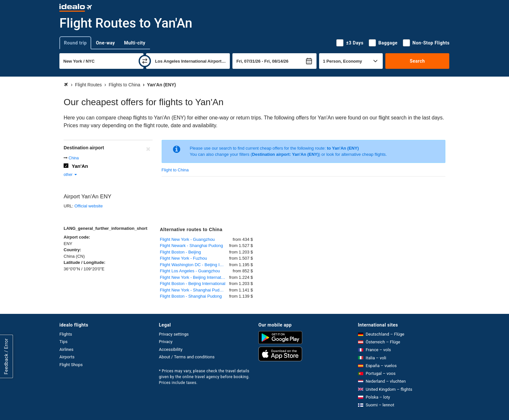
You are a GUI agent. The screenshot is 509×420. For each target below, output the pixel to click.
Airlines (66, 349)
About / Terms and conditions (187, 357)
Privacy (166, 342)
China (74, 158)
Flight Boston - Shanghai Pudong (191, 296)
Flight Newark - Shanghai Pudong (192, 246)
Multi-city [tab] (135, 43)
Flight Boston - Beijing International (193, 284)
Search (417, 61)
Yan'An (80, 166)
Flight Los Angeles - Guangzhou (190, 271)
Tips (63, 342)
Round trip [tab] (75, 43)
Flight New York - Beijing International (195, 277)
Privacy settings (174, 334)
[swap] (145, 61)
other (71, 175)
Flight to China (175, 170)
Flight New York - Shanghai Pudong (193, 290)
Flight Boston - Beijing (180, 252)
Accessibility (171, 349)
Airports (67, 357)
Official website (88, 206)
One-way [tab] (105, 43)
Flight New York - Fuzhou (184, 258)
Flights (66, 334)
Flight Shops (71, 365)
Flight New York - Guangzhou (187, 239)
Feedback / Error (6, 356)
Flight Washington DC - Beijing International (195, 265)
